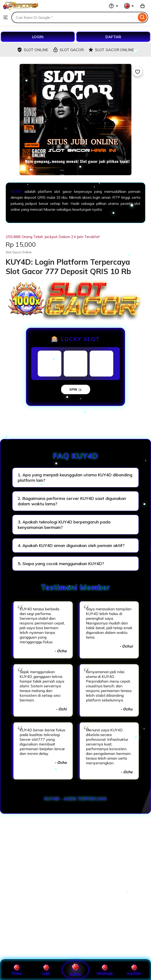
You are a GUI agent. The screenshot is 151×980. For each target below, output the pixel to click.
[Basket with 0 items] (143, 6)
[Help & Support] (113, 6)
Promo (17, 970)
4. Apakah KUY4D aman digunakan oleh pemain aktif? (71, 545)
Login (46, 970)
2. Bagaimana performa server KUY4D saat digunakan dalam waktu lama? (72, 501)
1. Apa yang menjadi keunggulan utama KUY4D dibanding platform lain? (75, 478)
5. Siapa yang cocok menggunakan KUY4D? (61, 564)
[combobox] (74, 17)
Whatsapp (105, 970)
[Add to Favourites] (138, 72)
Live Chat (134, 970)
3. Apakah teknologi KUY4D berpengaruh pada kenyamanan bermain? (64, 525)
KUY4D (17, 192)
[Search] (142, 17)
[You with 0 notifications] (129, 6)
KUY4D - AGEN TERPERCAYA (75, 799)
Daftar (75, 970)
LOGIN (38, 37)
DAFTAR (113, 37)
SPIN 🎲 (76, 389)
